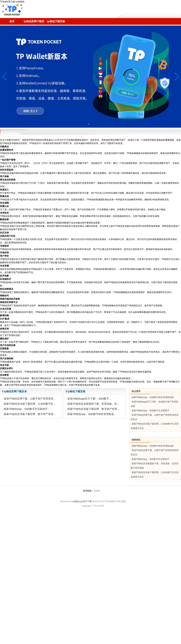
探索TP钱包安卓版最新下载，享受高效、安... (93, 404)
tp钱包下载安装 (76, 391)
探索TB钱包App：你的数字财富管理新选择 (153, 397)
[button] (177, 77)
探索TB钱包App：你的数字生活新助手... (27, 409)
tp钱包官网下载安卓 (15, 391)
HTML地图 (120, 501)
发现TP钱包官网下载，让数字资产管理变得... (30, 399)
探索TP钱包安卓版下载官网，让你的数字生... (30, 404)
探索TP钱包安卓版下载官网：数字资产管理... (30, 414)
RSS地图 (110, 501)
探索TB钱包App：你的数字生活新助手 (150, 411)
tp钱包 (97, 491)
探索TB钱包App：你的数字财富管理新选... (92, 414)
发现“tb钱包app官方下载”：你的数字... (89, 399)
